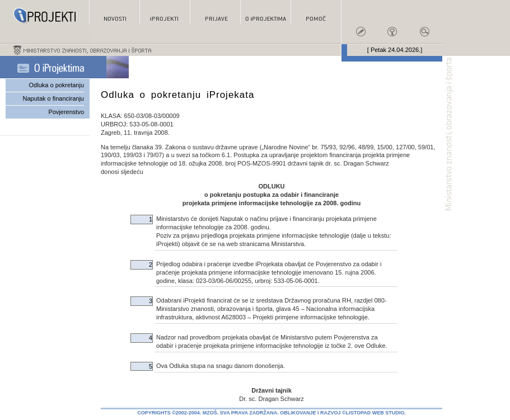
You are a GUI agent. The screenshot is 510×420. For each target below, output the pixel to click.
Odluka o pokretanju (57, 85)
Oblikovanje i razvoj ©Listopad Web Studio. (343, 413)
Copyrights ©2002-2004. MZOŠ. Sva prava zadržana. (208, 413)
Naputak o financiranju (53, 98)
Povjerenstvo (66, 112)
